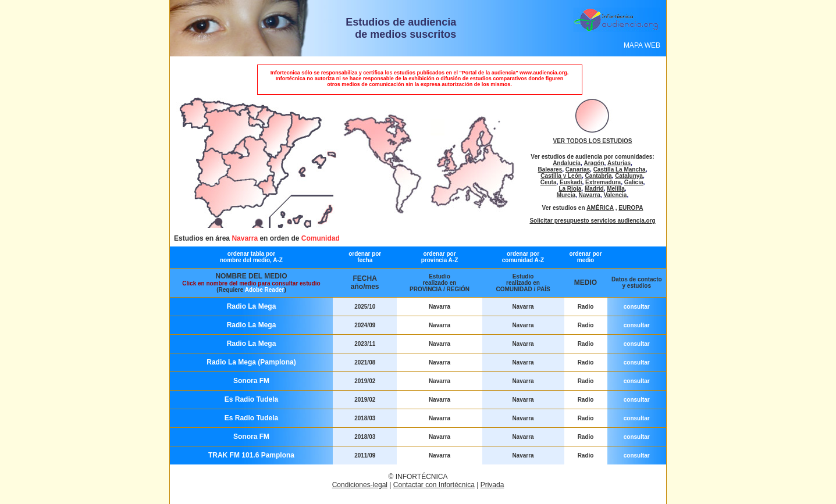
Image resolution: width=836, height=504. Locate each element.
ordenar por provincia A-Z (440, 257)
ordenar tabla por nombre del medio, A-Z (251, 257)
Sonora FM (251, 381)
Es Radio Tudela (251, 399)
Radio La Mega (252, 306)
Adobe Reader (265, 290)
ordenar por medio (585, 257)
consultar (637, 307)
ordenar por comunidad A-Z (523, 257)
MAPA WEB (642, 45)
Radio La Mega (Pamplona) (251, 362)
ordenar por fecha (365, 257)
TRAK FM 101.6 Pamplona (251, 455)
